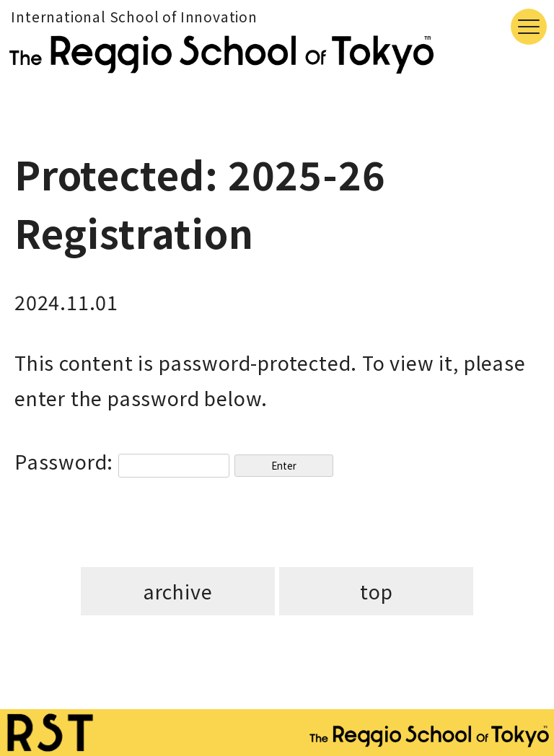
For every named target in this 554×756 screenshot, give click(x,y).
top (376, 591)
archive (178, 591)
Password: (122, 461)
